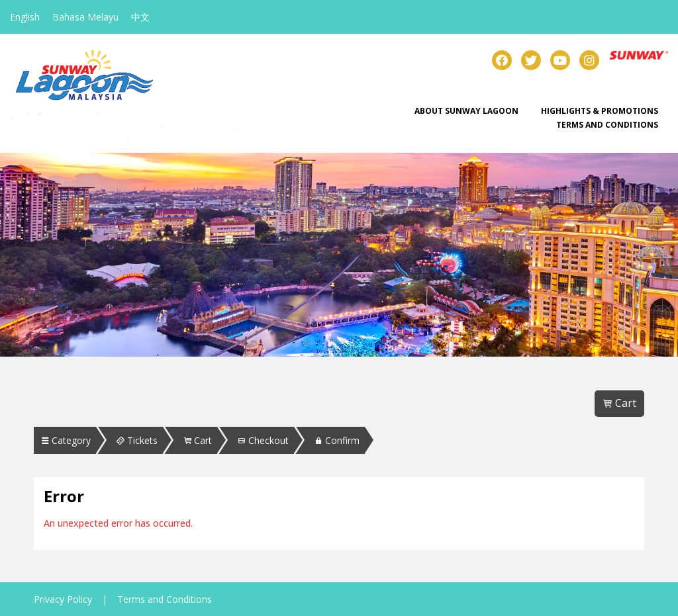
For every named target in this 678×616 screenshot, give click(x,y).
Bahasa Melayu (85, 17)
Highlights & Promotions (600, 111)
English (25, 17)
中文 (140, 17)
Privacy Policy (63, 599)
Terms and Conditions (607, 125)
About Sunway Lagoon (466, 111)
